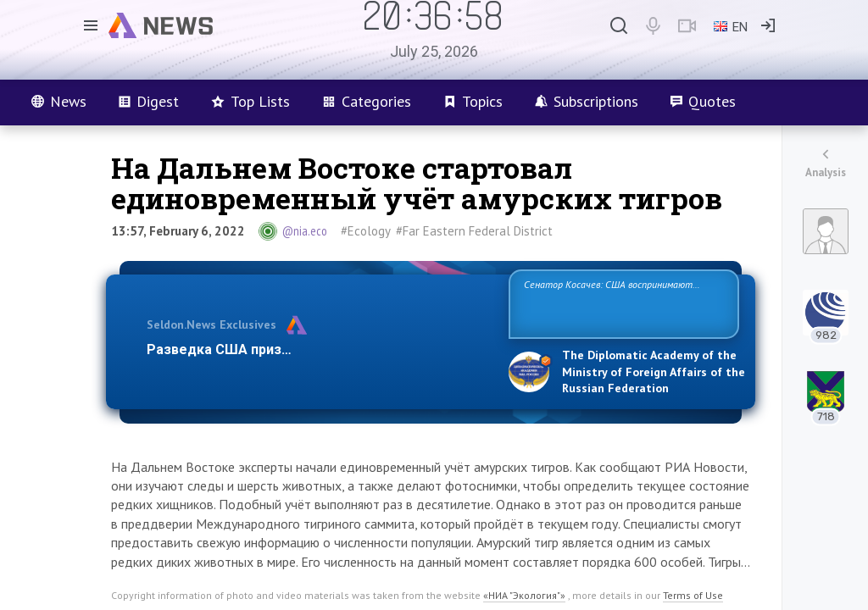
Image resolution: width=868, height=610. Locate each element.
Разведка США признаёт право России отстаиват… (318, 349)
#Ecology (366, 231)
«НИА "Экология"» (524, 595)
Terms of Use (693, 595)
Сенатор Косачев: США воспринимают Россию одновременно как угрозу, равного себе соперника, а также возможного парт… (621, 303)
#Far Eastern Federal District (474, 231)
